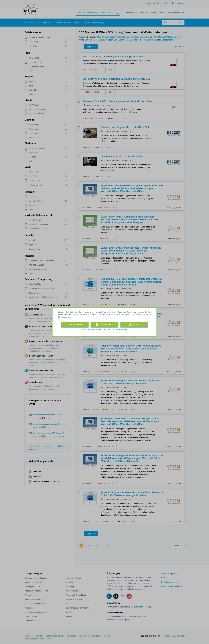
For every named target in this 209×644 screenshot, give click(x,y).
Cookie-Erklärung (121, 330)
